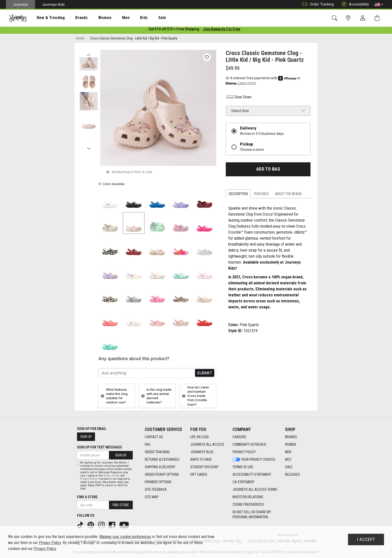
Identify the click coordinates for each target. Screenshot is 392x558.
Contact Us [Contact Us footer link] (154, 437)
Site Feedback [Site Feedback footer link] (156, 489)
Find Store (121, 505)
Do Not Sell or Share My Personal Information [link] (252, 514)
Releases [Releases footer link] (292, 474)
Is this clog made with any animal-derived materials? (156, 397)
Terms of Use (111, 476)
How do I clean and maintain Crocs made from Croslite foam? (195, 397)
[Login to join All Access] (174, 30)
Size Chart (239, 98)
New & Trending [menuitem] (46, 18)
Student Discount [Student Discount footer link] (204, 467)
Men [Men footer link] (288, 452)
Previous (89, 55)
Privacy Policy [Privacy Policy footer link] (244, 452)
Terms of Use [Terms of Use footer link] (243, 467)
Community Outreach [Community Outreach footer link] (249, 444)
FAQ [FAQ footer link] (147, 444)
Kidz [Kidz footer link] (288, 459)
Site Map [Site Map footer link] (152, 497)
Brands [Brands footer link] (291, 437)
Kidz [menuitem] (129, 18)
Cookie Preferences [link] (248, 504)
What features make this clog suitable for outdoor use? (113, 397)
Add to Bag (268, 170)
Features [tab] (261, 195)
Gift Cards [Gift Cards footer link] (199, 474)
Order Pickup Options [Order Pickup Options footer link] (162, 474)
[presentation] (46, 18)
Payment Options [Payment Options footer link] (158, 482)
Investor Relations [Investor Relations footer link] (248, 497)
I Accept (366, 539)
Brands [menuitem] (74, 18)
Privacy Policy (89, 479)
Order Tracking (317, 4)
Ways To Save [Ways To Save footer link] (201, 459)
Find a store (87, 497)
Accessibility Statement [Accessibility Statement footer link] (252, 474)
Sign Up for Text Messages (99, 447)
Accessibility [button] (354, 4)
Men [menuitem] (112, 18)
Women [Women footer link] (290, 444)
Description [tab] (238, 195)
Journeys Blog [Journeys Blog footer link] (202, 452)
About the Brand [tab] (288, 195)
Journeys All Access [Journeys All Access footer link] (207, 444)
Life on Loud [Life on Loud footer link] (199, 437)
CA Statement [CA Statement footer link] (243, 482)
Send (205, 374)
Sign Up (86, 437)
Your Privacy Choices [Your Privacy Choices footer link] (254, 459)
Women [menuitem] (94, 18)
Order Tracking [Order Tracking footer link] (157, 452)
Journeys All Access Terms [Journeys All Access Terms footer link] (255, 489)
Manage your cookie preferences (125, 537)
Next (89, 148)
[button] (379, 5)
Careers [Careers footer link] (239, 437)
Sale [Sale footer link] (289, 467)
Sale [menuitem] (144, 18)
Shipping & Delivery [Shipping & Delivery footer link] (160, 467)
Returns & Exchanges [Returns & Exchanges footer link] (162, 459)
